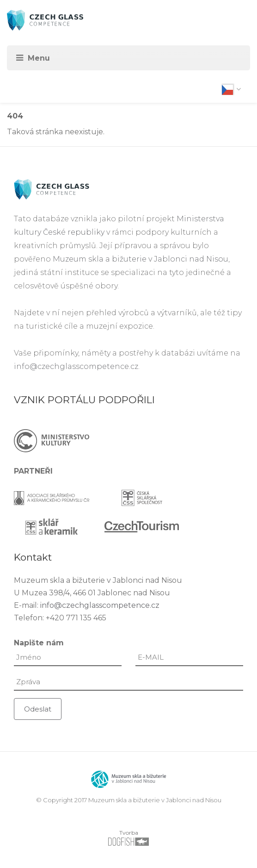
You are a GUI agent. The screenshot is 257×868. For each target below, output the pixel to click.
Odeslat (38, 709)
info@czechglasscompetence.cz (76, 366)
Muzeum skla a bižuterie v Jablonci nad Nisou (141, 259)
